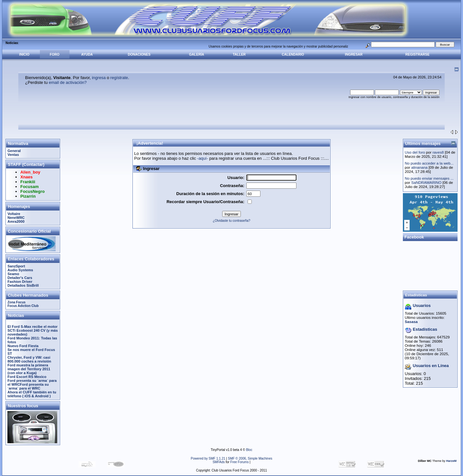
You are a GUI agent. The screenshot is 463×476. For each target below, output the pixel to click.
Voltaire (14, 214)
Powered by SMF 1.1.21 (208, 458)
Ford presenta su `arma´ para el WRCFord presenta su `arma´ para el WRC (32, 384)
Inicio (24, 54)
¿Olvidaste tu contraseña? (232, 221)
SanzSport (16, 266)
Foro (55, 54)
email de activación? (68, 82)
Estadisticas (425, 329)
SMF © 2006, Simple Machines (250, 458)
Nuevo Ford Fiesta (23, 346)
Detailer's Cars (20, 278)
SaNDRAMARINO (426, 182)
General (14, 151)
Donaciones (139, 54)
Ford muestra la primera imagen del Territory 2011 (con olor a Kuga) (29, 369)
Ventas (13, 155)
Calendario (293, 54)
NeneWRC (16, 218)
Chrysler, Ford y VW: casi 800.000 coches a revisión (29, 359)
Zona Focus (16, 302)
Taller (239, 54)
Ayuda (87, 54)
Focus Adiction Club (23, 306)
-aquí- (203, 158)
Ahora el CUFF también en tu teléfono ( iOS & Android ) (32, 394)
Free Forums (239, 462)
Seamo (13, 274)
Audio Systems (20, 270)
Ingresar (354, 54)
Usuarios (422, 305)
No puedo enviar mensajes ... (429, 178)
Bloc (249, 450)
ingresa (99, 78)
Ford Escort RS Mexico (27, 377)
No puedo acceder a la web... (429, 163)
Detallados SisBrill (23, 285)
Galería (197, 54)
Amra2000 (16, 221)
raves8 (438, 152)
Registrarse (418, 54)
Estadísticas (416, 295)
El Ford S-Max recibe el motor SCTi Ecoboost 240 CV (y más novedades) (32, 330)
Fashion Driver (20, 282)
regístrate (119, 78)
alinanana (419, 167)
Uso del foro (415, 152)
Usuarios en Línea (431, 366)
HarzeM (451, 461)
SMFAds (219, 462)
